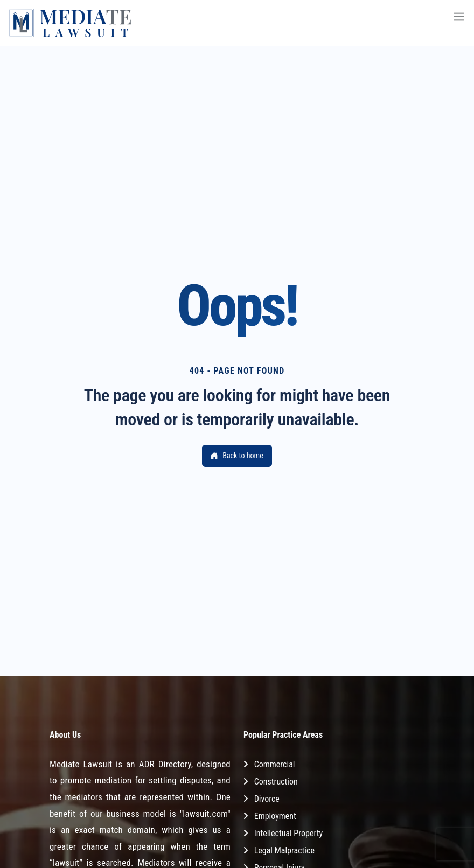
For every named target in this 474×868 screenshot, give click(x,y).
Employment (275, 816)
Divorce (267, 799)
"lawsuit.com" (205, 814)
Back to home (237, 456)
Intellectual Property (288, 833)
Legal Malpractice (284, 850)
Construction (276, 782)
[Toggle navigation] (459, 23)
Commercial (275, 764)
